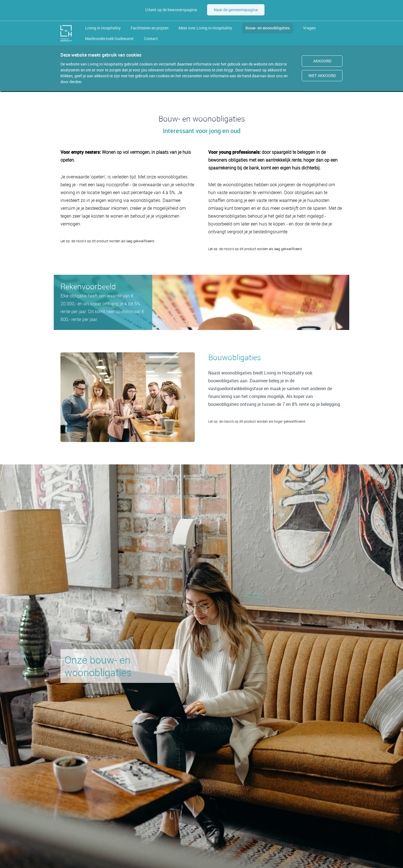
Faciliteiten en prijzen (150, 28)
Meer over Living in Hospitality (205, 28)
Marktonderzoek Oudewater (109, 39)
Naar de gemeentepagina (236, 10)
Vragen (309, 28)
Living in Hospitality (103, 28)
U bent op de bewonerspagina (171, 10)
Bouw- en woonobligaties (268, 28)
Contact (151, 39)
